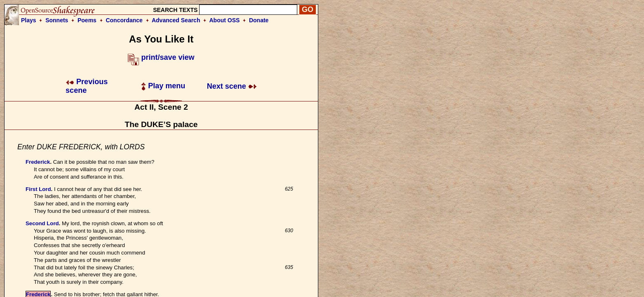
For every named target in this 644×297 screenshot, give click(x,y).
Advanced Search (176, 20)
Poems (87, 20)
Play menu (163, 86)
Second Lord (42, 223)
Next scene (232, 86)
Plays (29, 20)
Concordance (124, 20)
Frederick (38, 162)
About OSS (225, 20)
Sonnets (57, 20)
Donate (259, 20)
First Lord (38, 189)
